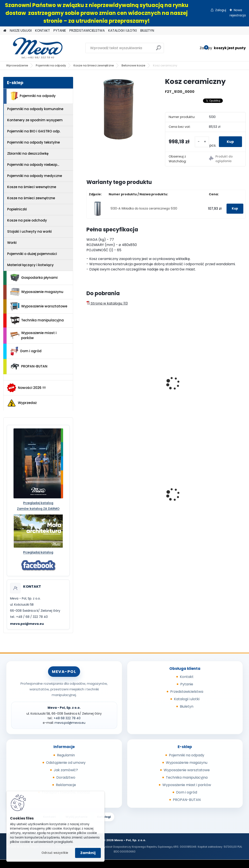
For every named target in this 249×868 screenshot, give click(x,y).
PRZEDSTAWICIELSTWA (87, 30)
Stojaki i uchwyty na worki (29, 231)
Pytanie (187, 684)
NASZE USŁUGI (21, 30)
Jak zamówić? (66, 770)
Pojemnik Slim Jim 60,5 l (164, 493)
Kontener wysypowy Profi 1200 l (219, 488)
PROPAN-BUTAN (29, 367)
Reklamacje (66, 785)
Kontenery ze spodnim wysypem (35, 120)
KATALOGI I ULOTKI (123, 30)
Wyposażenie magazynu (37, 292)
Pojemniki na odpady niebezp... (33, 165)
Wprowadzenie (17, 65)
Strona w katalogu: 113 (107, 303)
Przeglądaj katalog (38, 503)
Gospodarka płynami (34, 278)
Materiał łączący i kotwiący (30, 265)
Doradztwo (66, 777)
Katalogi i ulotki (187, 699)
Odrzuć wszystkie (55, 853)
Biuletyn (187, 706)
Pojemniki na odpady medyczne (35, 176)
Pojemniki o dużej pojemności (32, 254)
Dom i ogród (26, 351)
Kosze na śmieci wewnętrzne (32, 187)
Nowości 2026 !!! (26, 388)
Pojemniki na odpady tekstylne (33, 142)
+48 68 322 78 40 (67, 718)
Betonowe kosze (133, 65)
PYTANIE (60, 30)
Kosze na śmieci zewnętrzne (94, 65)
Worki (12, 243)
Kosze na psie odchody (27, 220)
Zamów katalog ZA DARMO (38, 509)
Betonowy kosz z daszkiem (158, 387)
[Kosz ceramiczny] (119, 109)
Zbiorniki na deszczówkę (28, 153)
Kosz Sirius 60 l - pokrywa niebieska (111, 498)
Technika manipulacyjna (37, 321)
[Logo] (33, 48)
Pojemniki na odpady (51, 65)
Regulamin (66, 755)
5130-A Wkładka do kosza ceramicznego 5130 (144, 209)
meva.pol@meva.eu (27, 624)
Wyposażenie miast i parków (33, 335)
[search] (159, 49)
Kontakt (187, 677)
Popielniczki (17, 209)
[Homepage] (5, 31)
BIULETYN (147, 30)
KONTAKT (43, 30)
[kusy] (200, 142)
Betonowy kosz (102, 385)
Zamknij (88, 853)
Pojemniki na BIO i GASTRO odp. (34, 131)
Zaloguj (221, 10)
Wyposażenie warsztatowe (39, 306)
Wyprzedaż (22, 403)
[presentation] (88, 378)
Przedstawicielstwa (187, 692)
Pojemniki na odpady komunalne (35, 109)
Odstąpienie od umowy (66, 763)
